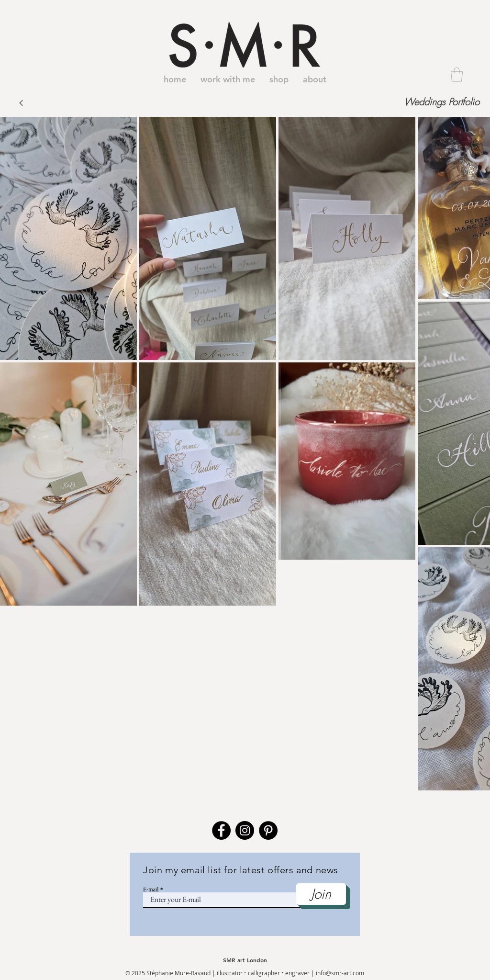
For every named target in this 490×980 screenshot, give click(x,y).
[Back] (21, 103)
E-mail (151, 890)
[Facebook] (221, 830)
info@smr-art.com (340, 973)
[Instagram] (245, 830)
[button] (457, 75)
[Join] (321, 894)
